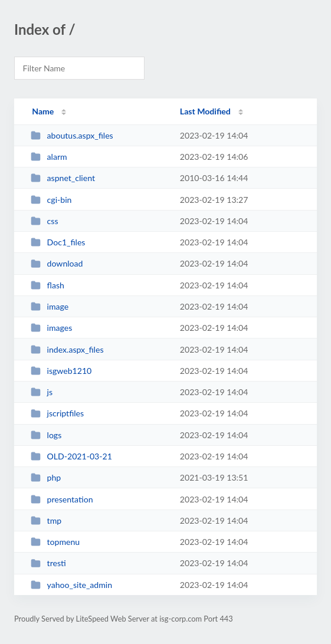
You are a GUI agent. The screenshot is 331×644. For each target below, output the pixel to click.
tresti (48, 563)
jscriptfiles (57, 413)
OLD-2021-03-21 (71, 456)
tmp (46, 520)
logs (46, 435)
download (57, 263)
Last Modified (205, 111)
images (51, 328)
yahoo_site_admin (71, 585)
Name (43, 111)
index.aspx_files (67, 349)
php (46, 477)
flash (47, 285)
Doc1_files (58, 242)
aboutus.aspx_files (72, 135)
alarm (49, 157)
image (50, 306)
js (42, 392)
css (44, 221)
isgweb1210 (61, 371)
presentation (62, 499)
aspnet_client (63, 178)
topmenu (55, 542)
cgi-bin (51, 200)
